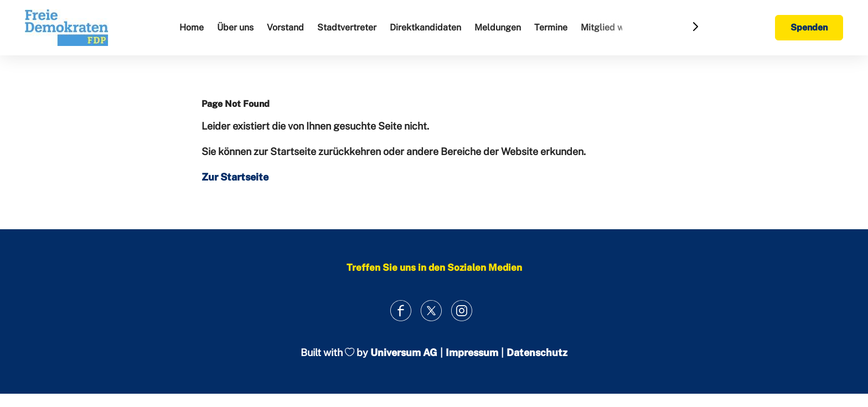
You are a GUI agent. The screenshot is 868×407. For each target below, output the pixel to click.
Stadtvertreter (347, 27)
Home (192, 27)
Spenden (809, 27)
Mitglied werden (614, 27)
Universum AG (404, 352)
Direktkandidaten (425, 27)
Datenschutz (537, 352)
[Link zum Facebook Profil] (401, 310)
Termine (551, 27)
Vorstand (285, 27)
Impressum (472, 352)
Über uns (235, 27)
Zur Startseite (235, 177)
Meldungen (498, 27)
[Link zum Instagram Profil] (462, 310)
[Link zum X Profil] (432, 310)
